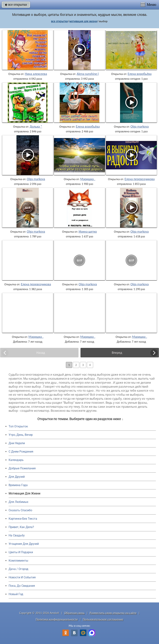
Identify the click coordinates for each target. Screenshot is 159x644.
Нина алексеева (36, 74)
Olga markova (140, 127)
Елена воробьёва (140, 74)
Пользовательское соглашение (103, 619)
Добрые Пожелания (22, 468)
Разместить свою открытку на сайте (113, 613)
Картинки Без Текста (23, 519)
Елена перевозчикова (140, 179)
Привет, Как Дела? (21, 527)
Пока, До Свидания (22, 586)
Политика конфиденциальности (57, 619)
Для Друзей (17, 477)
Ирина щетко (88, 232)
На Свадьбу (17, 535)
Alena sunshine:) (88, 74)
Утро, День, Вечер (21, 435)
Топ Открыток (18, 426)
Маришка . (88, 179)
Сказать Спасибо (20, 510)
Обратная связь (74, 613)
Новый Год (16, 594)
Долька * (36, 127)
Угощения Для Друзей (24, 544)
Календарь (16, 460)
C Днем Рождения (21, 452)
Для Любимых (18, 502)
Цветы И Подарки (21, 552)
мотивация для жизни (83, 21)
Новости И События (22, 577)
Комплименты (18, 561)
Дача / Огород (18, 569)
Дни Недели (17, 443)
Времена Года (18, 485)
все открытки (16, 5)
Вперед (117, 353)
